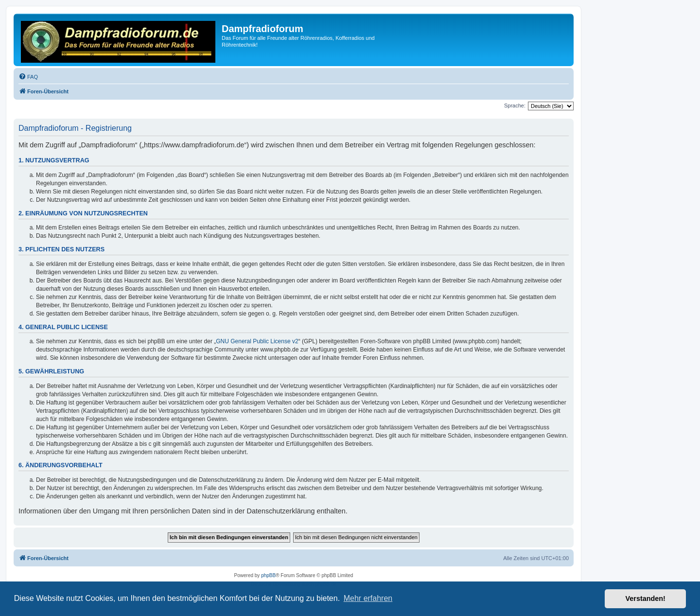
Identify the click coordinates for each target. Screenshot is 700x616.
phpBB (268, 575)
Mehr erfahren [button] (368, 598)
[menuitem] (28, 77)
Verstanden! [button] (646, 598)
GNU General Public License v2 (257, 341)
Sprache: (515, 106)
